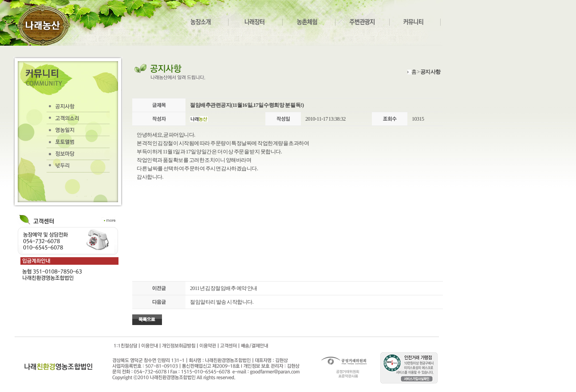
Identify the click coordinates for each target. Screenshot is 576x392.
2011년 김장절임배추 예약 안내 (224, 288)
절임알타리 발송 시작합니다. (222, 302)
